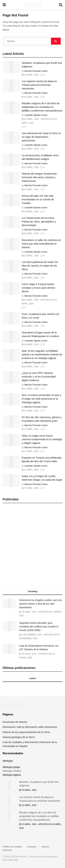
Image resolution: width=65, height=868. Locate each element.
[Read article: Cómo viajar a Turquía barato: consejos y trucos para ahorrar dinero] (11, 288)
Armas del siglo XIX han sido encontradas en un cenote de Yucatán (38, 199)
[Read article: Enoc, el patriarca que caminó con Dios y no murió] (11, 318)
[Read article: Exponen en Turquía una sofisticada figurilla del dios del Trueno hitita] (11, 462)
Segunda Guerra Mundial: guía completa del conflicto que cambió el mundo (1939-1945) (39, 627)
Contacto (32, 847)
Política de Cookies (12, 847)
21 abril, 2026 (30, 189)
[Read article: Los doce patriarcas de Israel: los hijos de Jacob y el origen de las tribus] (11, 266)
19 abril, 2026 (30, 367)
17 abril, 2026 (30, 389)
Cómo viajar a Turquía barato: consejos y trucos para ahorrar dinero (38, 288)
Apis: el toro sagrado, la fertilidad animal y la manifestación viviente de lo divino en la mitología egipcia (42, 354)
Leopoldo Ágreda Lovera (36, 115)
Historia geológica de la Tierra (19, 737)
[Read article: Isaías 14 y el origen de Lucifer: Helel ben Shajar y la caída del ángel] (11, 480)
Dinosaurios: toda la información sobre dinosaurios (30, 727)
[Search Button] (61, 5)
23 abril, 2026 (30, 75)
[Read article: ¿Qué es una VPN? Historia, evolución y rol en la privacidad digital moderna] (11, 377)
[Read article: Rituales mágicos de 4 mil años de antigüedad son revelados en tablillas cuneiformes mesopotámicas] (11, 108)
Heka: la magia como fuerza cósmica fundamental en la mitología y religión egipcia (42, 439)
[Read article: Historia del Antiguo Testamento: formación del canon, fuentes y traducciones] (11, 178)
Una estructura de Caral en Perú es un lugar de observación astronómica (41, 137)
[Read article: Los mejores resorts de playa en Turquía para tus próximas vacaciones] (11, 86)
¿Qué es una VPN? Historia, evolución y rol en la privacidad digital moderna (39, 377)
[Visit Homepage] (32, 5)
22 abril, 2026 (30, 97)
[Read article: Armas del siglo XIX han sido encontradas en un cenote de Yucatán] (11, 200)
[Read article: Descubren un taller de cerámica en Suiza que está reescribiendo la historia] (11, 244)
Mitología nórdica (12, 771)
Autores (45, 847)
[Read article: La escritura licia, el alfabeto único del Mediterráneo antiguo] (11, 160)
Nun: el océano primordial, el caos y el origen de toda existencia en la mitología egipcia (41, 399)
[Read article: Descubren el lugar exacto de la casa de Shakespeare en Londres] (11, 337)
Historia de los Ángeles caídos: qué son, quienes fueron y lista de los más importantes (41, 604)
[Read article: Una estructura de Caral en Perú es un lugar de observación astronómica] (11, 138)
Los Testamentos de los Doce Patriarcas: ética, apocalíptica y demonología (39, 221)
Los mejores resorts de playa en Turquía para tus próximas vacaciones (39, 85)
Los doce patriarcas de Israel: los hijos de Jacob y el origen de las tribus (40, 266)
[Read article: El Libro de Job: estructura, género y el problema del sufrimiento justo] (11, 422)
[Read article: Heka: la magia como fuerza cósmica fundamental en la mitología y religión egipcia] (11, 440)
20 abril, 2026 (30, 212)
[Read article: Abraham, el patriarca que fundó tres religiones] (11, 67)
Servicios (7, 850)
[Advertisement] (32, 547)
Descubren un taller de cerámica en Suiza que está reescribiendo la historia (41, 244)
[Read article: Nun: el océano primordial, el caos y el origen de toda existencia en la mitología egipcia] (11, 399)
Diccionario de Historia (15, 722)
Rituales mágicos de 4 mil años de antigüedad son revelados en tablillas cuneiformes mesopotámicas (42, 107)
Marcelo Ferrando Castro (36, 71)
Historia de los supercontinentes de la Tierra (26, 732)
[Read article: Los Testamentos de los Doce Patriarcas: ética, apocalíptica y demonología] (11, 222)
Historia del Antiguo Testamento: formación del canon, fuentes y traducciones (39, 177)
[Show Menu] (4, 5)
